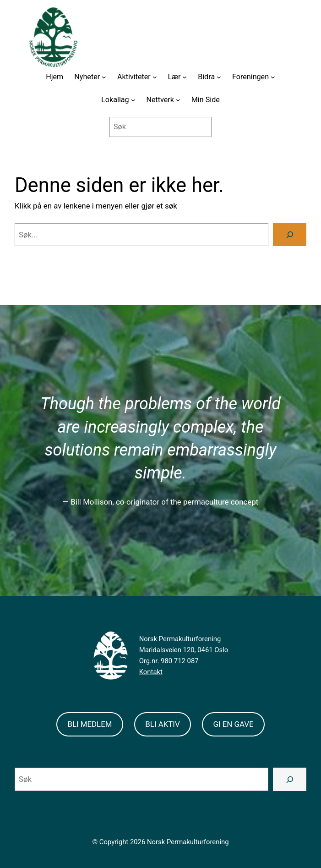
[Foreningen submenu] (273, 77)
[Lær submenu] (185, 77)
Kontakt (151, 672)
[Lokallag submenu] (133, 100)
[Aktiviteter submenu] (155, 77)
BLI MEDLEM (90, 724)
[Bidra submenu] (219, 77)
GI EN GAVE (233, 724)
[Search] (290, 235)
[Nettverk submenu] (178, 100)
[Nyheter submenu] (104, 77)
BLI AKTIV (162, 724)
